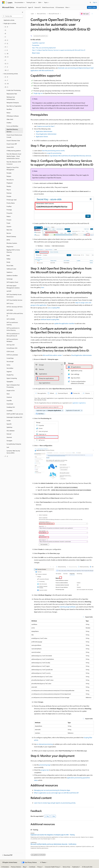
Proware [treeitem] (9, 220)
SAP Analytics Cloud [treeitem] (12, 282)
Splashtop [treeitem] (9, 427)
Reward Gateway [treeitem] (11, 236)
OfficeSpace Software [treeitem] (13, 116)
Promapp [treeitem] (9, 210)
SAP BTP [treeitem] (9, 291)
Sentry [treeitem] (8, 365)
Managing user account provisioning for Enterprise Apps (52, 790)
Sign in (95, 2)
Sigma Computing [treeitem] (12, 378)
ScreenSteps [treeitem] (10, 358)
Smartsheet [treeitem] (10, 404)
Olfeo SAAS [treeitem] (10, 119)
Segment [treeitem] (9, 372)
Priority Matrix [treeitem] (11, 203)
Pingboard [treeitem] (10, 183)
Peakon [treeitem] (9, 216)
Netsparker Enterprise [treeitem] (13, 103)
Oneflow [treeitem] (9, 123)
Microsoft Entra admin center (52, 355)
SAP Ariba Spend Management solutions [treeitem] (13, 287)
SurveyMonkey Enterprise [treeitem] (14, 444)
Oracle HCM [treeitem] (10, 147)
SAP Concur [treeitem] (10, 303)
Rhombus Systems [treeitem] (12, 243)
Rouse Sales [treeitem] (10, 265)
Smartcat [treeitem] (9, 397)
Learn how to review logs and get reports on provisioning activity (55, 803)
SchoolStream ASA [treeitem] (12, 348)
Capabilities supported (38, 43)
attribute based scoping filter (50, 319)
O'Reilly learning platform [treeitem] (14, 151)
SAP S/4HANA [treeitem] (11, 319)
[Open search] (90, 2)
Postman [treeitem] (9, 193)
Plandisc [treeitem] (9, 186)
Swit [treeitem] (8, 447)
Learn (32, 14)
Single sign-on (38, 93)
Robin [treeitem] (8, 255)
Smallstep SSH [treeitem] (11, 407)
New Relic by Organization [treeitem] (14, 106)
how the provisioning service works (53, 151)
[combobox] (13, 16)
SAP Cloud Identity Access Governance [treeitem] (14, 296)
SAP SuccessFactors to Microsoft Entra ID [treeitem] (13, 335)
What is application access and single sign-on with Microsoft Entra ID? (56, 793)
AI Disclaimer (5, 867)
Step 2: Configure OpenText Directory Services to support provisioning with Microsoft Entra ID (59, 50)
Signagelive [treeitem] (10, 381)
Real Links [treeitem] (9, 230)
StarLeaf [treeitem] (9, 434)
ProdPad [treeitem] (9, 206)
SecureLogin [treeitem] (10, 361)
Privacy (39, 867)
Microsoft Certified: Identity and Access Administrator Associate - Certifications (53, 844)
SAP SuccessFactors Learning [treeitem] (12, 324)
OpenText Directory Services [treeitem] (12, 130)
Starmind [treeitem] (9, 437)
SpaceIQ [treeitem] (9, 424)
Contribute (32, 867)
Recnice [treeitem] (9, 233)
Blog (24, 867)
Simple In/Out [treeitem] (11, 390)
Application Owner (42, 136)
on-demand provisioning (45, 744)
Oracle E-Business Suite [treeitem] (13, 141)
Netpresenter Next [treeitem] (12, 94)
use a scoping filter (54, 308)
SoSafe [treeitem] (9, 421)
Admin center (92, 7)
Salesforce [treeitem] (9, 272)
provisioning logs (45, 765)
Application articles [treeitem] (9, 20)
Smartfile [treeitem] (9, 400)
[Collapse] (22, 12)
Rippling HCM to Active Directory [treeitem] (13, 251)
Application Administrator (44, 131)
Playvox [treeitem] (9, 190)
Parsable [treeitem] (9, 173)
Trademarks (75, 867)
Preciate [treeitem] (9, 196)
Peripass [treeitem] (9, 176)
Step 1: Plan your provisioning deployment (44, 48)
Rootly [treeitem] (8, 262)
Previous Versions (16, 867)
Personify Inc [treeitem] (10, 180)
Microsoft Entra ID (54, 14)
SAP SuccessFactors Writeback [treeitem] (12, 340)
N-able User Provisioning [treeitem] (14, 90)
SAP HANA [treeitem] (10, 310)
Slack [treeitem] (8, 394)
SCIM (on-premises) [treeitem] (12, 355)
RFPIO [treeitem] (8, 240)
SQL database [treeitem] (11, 431)
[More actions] (92, 14)
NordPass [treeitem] (9, 109)
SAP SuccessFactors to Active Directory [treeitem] (13, 329)
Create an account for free (45, 126)
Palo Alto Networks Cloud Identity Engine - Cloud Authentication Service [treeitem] (14, 156)
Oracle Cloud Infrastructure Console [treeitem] (14, 136)
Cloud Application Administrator (46, 134)
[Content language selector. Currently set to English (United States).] (10, 862)
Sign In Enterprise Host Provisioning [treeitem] (13, 386)
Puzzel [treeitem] (8, 223)
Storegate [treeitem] (9, 441)
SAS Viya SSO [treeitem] (11, 345)
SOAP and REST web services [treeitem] (15, 414)
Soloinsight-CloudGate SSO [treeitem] (14, 417)
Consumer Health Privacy (52, 867)
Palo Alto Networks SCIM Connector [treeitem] (14, 163)
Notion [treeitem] (9, 113)
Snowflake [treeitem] (9, 411)
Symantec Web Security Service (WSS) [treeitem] (13, 452)
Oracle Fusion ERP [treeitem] (12, 144)
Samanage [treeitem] (10, 279)
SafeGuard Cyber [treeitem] (11, 269)
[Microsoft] (3, 2)
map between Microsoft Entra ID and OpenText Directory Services (70, 156)
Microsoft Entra (41, 14)
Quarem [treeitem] (9, 226)
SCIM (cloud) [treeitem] (10, 351)
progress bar (45, 770)
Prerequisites (36, 45)
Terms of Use (66, 867)
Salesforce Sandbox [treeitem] (12, 275)
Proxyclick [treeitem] (9, 213)
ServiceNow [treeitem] (10, 368)
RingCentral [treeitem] (10, 247)
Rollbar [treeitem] (9, 259)
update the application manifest (64, 323)
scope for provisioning (54, 153)
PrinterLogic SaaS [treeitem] (12, 200)
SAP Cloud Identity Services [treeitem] (14, 300)
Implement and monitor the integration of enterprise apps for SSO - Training (53, 835)
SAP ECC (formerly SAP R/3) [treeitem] (15, 307)
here (43, 287)
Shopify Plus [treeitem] (10, 375)
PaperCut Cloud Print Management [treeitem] (13, 169)
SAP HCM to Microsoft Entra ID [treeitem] (15, 315)
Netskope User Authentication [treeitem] (11, 98)
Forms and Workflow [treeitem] (12, 126)
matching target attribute (67, 607)
